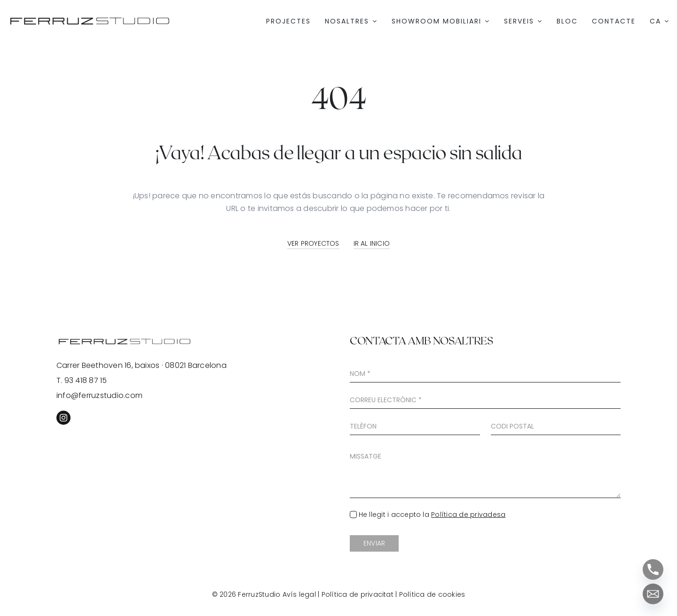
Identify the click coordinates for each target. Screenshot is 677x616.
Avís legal (299, 594)
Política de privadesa (468, 515)
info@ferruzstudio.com (99, 395)
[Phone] (653, 569)
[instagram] (63, 418)
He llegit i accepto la (432, 515)
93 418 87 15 (86, 380)
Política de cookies (432, 594)
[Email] (653, 594)
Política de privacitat (358, 594)
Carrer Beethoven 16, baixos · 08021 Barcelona (142, 365)
